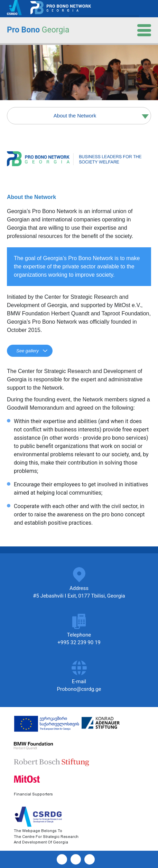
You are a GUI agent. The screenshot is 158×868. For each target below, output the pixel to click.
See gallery (27, 351)
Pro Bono (38, 30)
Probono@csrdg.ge (79, 689)
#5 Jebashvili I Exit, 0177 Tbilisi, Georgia (79, 596)
